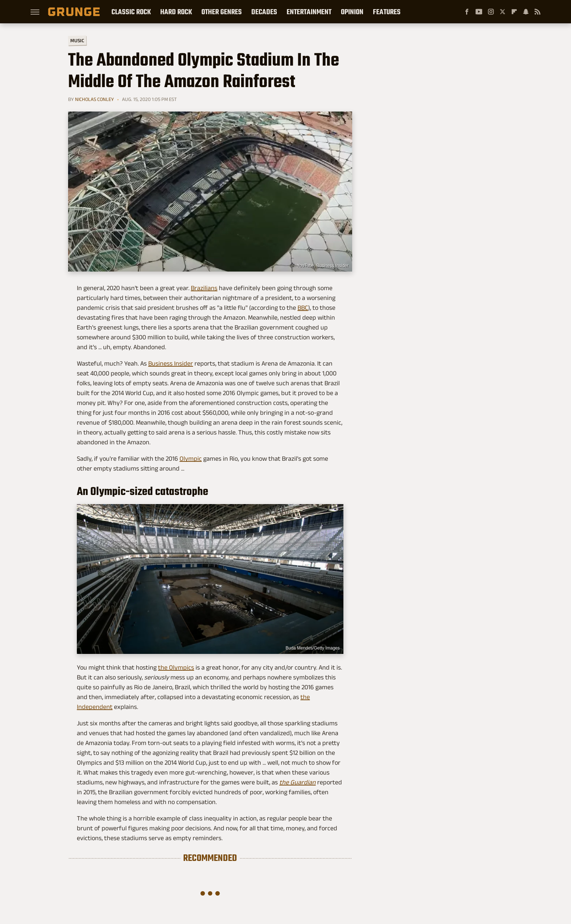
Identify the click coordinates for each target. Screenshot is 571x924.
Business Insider (171, 363)
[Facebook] (467, 12)
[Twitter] (503, 12)
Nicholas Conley (94, 99)
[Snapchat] (526, 12)
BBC (303, 308)
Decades (264, 12)
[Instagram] (491, 12)
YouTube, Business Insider (323, 266)
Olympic (191, 459)
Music (77, 41)
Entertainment (309, 12)
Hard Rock (176, 12)
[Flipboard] (514, 12)
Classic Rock (131, 12)
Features (387, 12)
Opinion (352, 12)
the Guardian (298, 782)
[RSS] (537, 12)
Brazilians (204, 288)
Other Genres (222, 12)
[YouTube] (479, 12)
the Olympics (176, 667)
